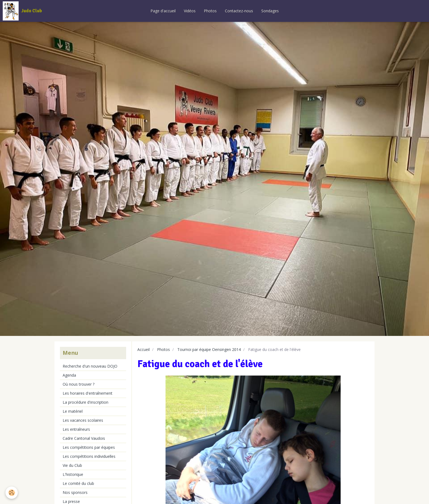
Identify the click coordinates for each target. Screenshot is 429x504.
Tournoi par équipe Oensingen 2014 (209, 349)
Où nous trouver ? (79, 384)
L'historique (73, 474)
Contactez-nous (239, 11)
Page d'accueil (163, 11)
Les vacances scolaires (83, 420)
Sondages (270, 11)
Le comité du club (78, 483)
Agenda (69, 375)
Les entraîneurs (76, 429)
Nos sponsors (75, 492)
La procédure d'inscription (85, 402)
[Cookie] (12, 493)
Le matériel (73, 411)
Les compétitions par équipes (89, 447)
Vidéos (190, 11)
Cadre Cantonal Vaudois (84, 438)
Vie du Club (72, 465)
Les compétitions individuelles (89, 456)
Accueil (144, 349)
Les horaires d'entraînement (88, 393)
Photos (210, 11)
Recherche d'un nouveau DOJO (90, 366)
